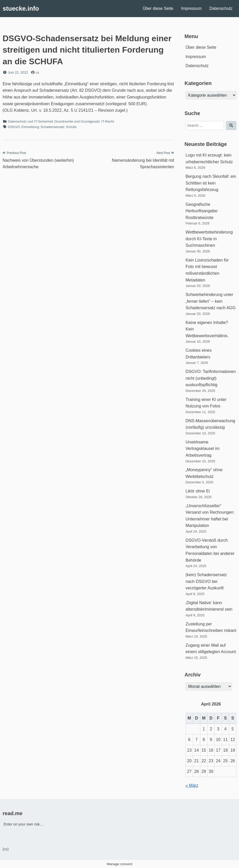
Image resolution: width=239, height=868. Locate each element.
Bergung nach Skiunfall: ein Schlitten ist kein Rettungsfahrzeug (211, 183)
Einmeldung (30, 127)
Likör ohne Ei (198, 491)
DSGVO (14, 127)
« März (192, 785)
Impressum (191, 8)
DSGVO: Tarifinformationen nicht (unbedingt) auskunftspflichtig (211, 378)
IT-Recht (108, 121)
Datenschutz (221, 8)
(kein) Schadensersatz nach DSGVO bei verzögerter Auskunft (206, 581)
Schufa (71, 127)
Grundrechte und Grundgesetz (77, 121)
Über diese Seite (158, 8)
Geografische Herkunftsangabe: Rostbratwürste (202, 211)
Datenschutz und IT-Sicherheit (30, 121)
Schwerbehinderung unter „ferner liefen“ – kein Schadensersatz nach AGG (211, 301)
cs (37, 72)
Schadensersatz (53, 127)
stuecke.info (21, 8)
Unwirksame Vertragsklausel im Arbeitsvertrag (203, 449)
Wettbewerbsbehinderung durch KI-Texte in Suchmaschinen (209, 239)
